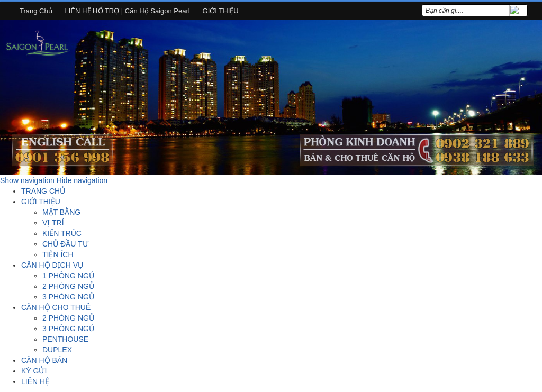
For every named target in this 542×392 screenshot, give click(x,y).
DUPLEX (57, 350)
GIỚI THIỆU (221, 11)
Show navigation (27, 180)
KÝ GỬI (34, 371)
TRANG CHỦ (43, 191)
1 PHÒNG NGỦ (68, 276)
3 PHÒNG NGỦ (68, 297)
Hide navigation (82, 180)
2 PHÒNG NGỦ (68, 286)
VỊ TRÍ (53, 223)
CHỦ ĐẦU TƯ (65, 244)
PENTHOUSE (65, 339)
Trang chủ (36, 11)
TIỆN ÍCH (58, 254)
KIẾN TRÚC (62, 233)
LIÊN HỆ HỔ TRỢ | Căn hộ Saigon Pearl (128, 11)
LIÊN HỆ (35, 381)
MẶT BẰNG (61, 212)
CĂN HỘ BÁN (44, 360)
